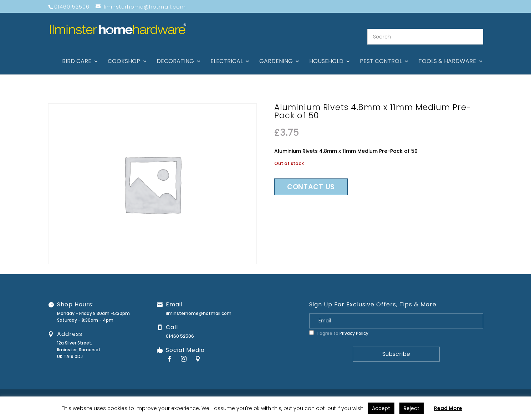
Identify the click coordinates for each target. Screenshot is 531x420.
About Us (333, 390)
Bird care (77, 53)
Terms (486, 390)
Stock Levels (512, 390)
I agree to (339, 325)
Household (326, 53)
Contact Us (361, 390)
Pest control (381, 53)
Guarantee (392, 390)
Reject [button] (412, 408)
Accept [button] (381, 408)
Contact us (311, 178)
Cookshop (124, 53)
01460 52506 (180, 328)
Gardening (276, 53)
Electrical (227, 53)
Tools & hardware (447, 53)
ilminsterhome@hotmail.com (199, 305)
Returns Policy (424, 390)
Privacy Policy (354, 325)
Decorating (175, 53)
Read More (448, 408)
